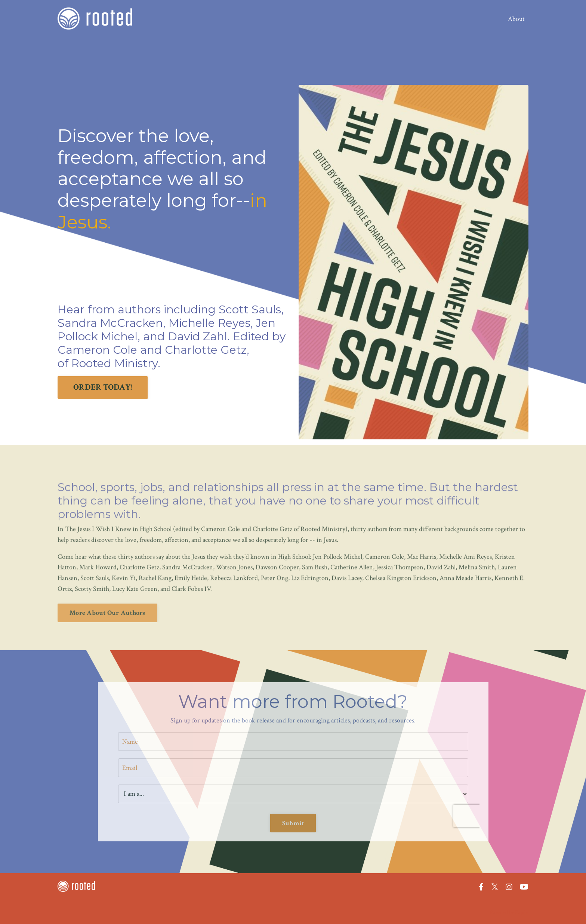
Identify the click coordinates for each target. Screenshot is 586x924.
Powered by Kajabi (509, 912)
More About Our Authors (107, 598)
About (516, 19)
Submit (293, 823)
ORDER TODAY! (103, 387)
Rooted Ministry (115, 363)
